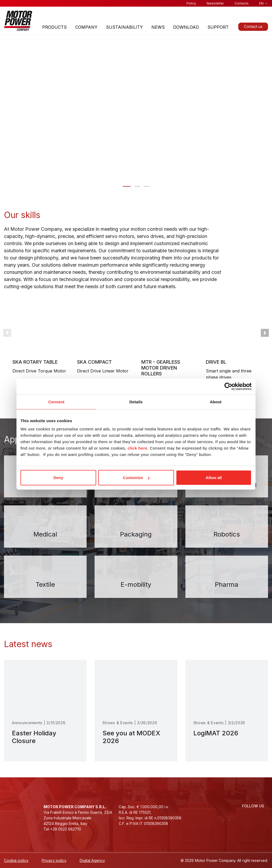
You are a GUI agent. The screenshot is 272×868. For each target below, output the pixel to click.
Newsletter (215, 3)
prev (7, 333)
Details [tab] (136, 402)
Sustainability (124, 27)
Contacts (242, 3)
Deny (58, 478)
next (265, 333)
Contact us (253, 26)
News (158, 27)
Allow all (214, 478)
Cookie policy (16, 860)
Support (218, 27)
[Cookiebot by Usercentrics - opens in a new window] (228, 386)
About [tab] (216, 402)
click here (137, 448)
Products (54, 27)
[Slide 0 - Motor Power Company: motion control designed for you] (127, 186)
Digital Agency (92, 860)
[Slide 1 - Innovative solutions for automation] (137, 186)
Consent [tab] (56, 402)
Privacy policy (54, 860)
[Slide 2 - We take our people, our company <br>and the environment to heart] (147, 186)
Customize (136, 478)
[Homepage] (18, 21)
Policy (191, 3)
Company (86, 27)
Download (186, 27)
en (261, 3)
